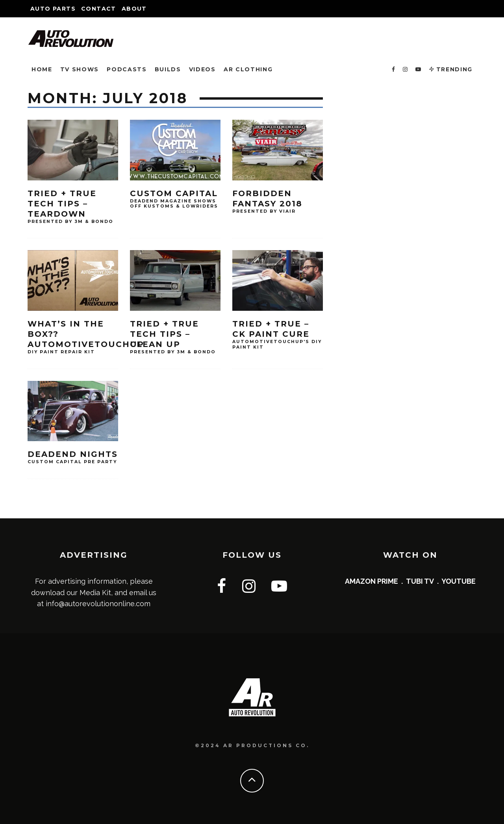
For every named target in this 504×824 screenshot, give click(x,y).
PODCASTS (127, 69)
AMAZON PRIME (372, 581)
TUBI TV (420, 581)
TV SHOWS (80, 69)
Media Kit (95, 593)
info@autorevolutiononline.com (98, 604)
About (134, 9)
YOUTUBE (459, 581)
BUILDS (168, 69)
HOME (42, 69)
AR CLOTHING (248, 69)
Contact (99, 9)
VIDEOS (202, 69)
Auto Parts (53, 9)
